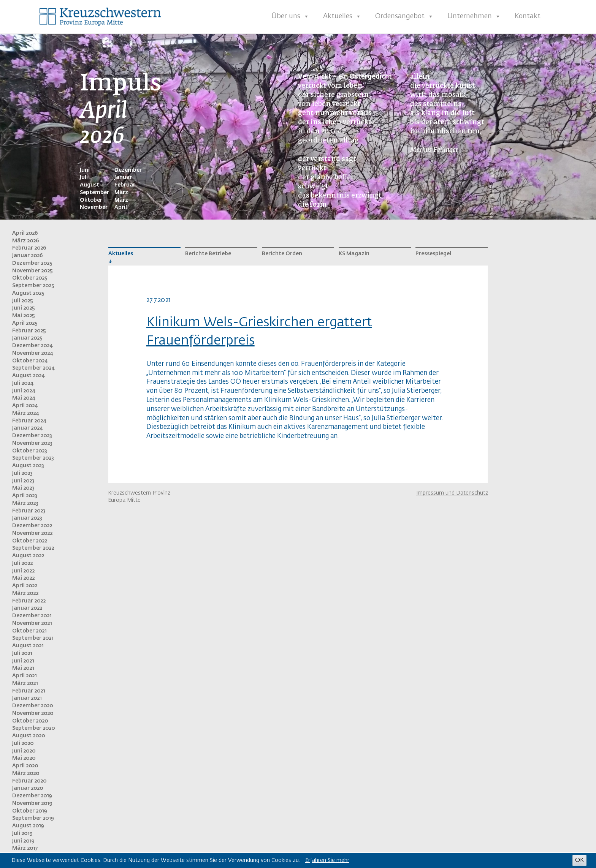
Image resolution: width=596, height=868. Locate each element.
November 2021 (32, 623)
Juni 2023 (23, 481)
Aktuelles (342, 16)
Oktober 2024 (30, 361)
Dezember (128, 170)
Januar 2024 (27, 428)
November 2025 (32, 271)
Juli (84, 177)
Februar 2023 (29, 511)
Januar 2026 (28, 256)
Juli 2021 (22, 653)
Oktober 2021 (29, 631)
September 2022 (33, 548)
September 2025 (33, 286)
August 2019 (28, 826)
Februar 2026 (29, 248)
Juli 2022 (22, 563)
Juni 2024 (24, 391)
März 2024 (25, 413)
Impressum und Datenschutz (452, 493)
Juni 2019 (23, 841)
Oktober (91, 200)
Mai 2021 (23, 668)
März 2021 (25, 683)
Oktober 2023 (30, 451)
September (94, 193)
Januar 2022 (27, 608)
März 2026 (26, 241)
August (90, 185)
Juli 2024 (23, 383)
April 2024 (25, 406)
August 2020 (29, 736)
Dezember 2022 (32, 526)
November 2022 (32, 533)
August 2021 (28, 646)
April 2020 (25, 766)
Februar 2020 (29, 781)
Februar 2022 (29, 601)
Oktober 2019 (29, 811)
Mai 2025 (24, 316)
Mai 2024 (24, 398)
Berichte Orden (282, 254)
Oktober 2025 (30, 278)
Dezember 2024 (32, 346)
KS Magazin (354, 254)
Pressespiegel (433, 254)
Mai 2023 (23, 488)
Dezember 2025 (32, 263)
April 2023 (25, 496)
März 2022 (25, 593)
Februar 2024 (29, 421)
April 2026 (25, 233)
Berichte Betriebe (208, 254)
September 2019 (33, 818)
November (94, 207)
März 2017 (25, 848)
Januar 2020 (28, 788)
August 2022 (28, 556)
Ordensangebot (404, 16)
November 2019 (32, 803)
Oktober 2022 (30, 541)
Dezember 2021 (32, 616)
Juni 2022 (23, 571)
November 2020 (33, 713)
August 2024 (28, 376)
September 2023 (33, 458)
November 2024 (32, 353)
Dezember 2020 (32, 706)
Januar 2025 (27, 338)
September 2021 (33, 638)
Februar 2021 (29, 691)
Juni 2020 (24, 751)
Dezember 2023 (32, 436)
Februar (125, 185)
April (121, 207)
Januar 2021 (27, 698)
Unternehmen (474, 16)
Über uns (290, 16)
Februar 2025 (29, 331)
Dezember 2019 (32, 796)
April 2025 (25, 323)
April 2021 (24, 676)
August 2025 (28, 293)
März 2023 (25, 503)
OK (579, 860)
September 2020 (33, 728)
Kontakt (528, 16)
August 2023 (28, 466)
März (121, 193)
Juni (85, 170)
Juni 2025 (24, 308)
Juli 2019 (22, 833)
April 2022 (25, 586)
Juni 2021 (23, 661)
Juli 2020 (23, 743)
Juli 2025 (23, 301)
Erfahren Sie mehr (327, 860)
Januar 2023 (27, 518)
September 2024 (33, 368)
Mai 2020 (24, 758)
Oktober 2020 (30, 721)
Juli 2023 (22, 473)
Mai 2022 (23, 578)
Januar (123, 177)
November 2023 (32, 443)
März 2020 (26, 773)
